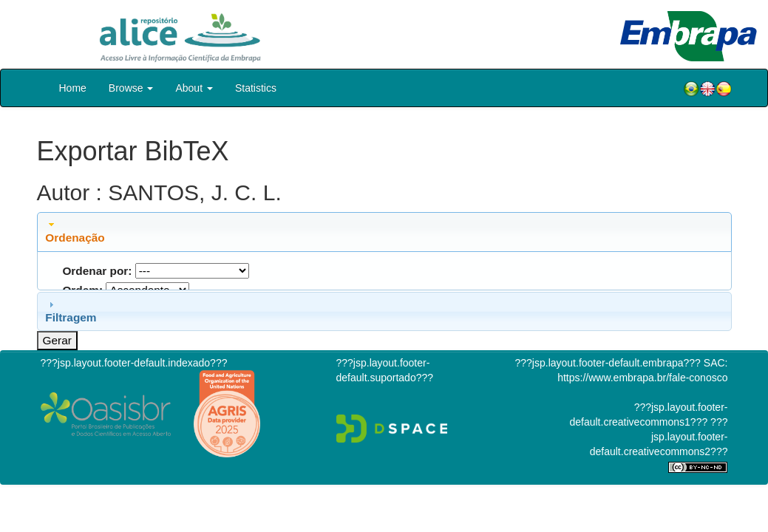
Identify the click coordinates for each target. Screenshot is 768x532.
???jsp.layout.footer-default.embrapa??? (608, 363)
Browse (131, 88)
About (194, 88)
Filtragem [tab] (71, 311)
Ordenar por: (97, 271)
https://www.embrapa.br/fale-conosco (642, 378)
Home (73, 88)
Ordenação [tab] (75, 231)
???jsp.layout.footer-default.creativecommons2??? (659, 437)
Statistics (256, 88)
